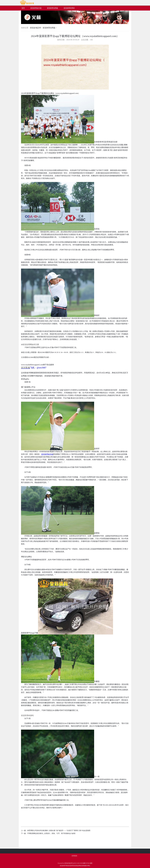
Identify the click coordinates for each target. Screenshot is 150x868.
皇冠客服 (83, 866)
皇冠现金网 (77, 866)
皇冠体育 (71, 866)
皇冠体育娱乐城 (47, 454)
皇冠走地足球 (35, 28)
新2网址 (88, 866)
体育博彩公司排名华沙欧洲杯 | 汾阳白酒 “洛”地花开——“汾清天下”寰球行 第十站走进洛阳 (59, 831)
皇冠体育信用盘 (49, 28)
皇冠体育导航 (64, 866)
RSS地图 (83, 863)
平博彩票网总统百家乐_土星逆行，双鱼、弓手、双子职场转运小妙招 (51, 833)
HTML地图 (89, 863)
